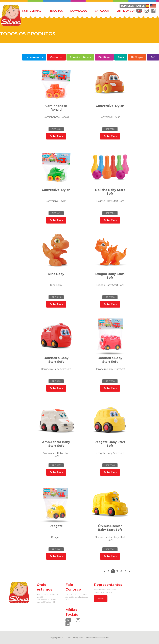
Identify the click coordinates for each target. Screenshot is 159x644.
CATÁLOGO (102, 11)
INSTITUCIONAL (31, 11)
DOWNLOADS (79, 11)
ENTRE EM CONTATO (129, 11)
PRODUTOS (56, 11)
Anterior (105, 571)
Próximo (130, 571)
